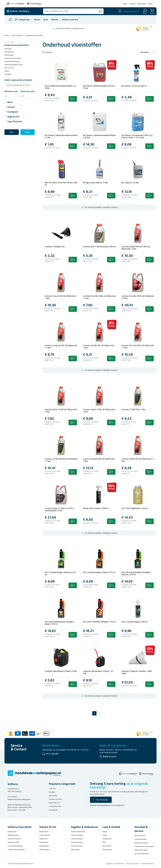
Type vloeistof (15, 122)
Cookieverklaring (147, 863)
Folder (150, 4)
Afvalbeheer (44, 842)
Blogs (125, 4)
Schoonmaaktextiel (78, 832)
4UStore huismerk (70, 20)
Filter (12, 132)
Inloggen (126, 11)
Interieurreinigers (77, 835)
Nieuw (37, 20)
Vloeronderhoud (77, 846)
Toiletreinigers (44, 849)
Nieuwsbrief (142, 4)
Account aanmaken (141, 853)
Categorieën (24, 20)
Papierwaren (44, 832)
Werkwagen (75, 849)
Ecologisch (13, 112)
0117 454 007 (52, 754)
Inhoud (11, 107)
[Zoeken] (100, 11)
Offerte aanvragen (141, 850)
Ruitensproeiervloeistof (13, 58)
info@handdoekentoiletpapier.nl (19, 799)
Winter (7, 71)
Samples (132, 4)
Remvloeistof (9, 55)
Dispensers (43, 839)
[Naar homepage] (10, 20)
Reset (28, 132)
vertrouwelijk (102, 805)
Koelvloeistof (9, 52)
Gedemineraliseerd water (14, 65)
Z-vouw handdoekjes (15, 846)
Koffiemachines (13, 835)
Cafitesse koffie (13, 842)
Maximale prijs (28, 92)
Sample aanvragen (141, 843)
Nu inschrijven (102, 800)
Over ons (52, 788)
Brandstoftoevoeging (12, 61)
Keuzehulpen (107, 849)
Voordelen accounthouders (144, 846)
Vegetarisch (13, 117)
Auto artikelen (17, 35)
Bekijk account (110, 756)
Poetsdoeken (44, 846)
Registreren (135, 11)
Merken (55, 20)
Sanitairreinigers (77, 839)
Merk (10, 102)
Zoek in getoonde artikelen (18, 80)
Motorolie (8, 49)
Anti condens (9, 68)
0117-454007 (12, 797)
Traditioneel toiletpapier (16, 849)
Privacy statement (132, 863)
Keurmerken (53, 796)
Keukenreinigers (77, 842)
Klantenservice (51, 745)
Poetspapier (12, 832)
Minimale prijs (11, 92)
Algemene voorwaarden (115, 863)
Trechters (8, 74)
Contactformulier (55, 806)
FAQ (104, 842)
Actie (46, 20)
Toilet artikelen (45, 835)
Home (7, 35)
